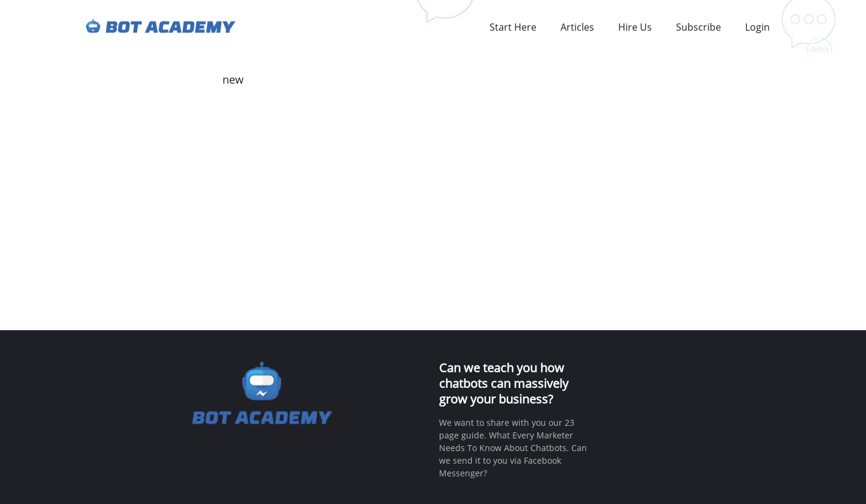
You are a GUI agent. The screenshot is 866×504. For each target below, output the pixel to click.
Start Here (513, 27)
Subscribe (699, 27)
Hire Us (635, 27)
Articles (577, 27)
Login (757, 27)
